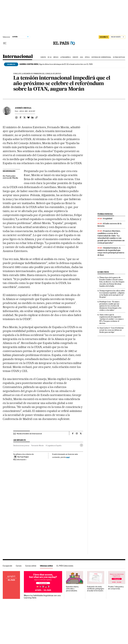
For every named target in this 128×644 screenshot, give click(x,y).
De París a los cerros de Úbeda (10, 177)
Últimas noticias (119, 57)
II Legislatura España (54, 445)
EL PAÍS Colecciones (65, 566)
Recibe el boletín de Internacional (29, 434)
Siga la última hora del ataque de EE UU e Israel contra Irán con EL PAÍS (56, 64)
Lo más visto (103, 272)
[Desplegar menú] (5, 43)
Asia (81, 57)
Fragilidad (108, 219)
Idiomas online (46, 566)
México (56, 57)
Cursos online (31, 566)
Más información (20, 460)
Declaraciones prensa (21, 445)
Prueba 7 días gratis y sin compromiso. (116, 588)
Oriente (75, 57)
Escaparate (7, 566)
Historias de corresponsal (101, 57)
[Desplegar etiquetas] (81, 445)
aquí (68, 457)
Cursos (19, 566)
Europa (43, 57)
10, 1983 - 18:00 (27, 111)
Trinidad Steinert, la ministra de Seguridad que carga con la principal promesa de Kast (111, 251)
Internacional (18, 57)
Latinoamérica (65, 57)
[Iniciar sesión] (118, 37)
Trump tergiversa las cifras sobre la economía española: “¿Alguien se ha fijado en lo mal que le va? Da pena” (112, 294)
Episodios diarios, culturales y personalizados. (72, 589)
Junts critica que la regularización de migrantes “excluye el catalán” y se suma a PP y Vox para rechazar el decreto (111, 319)
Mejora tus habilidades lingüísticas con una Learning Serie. (42, 597)
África (87, 57)
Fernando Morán (37, 445)
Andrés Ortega (23, 108)
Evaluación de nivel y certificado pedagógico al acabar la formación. (96, 589)
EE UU (50, 57)
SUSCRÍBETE (104, 37)
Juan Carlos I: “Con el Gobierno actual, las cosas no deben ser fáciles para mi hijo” (111, 330)
